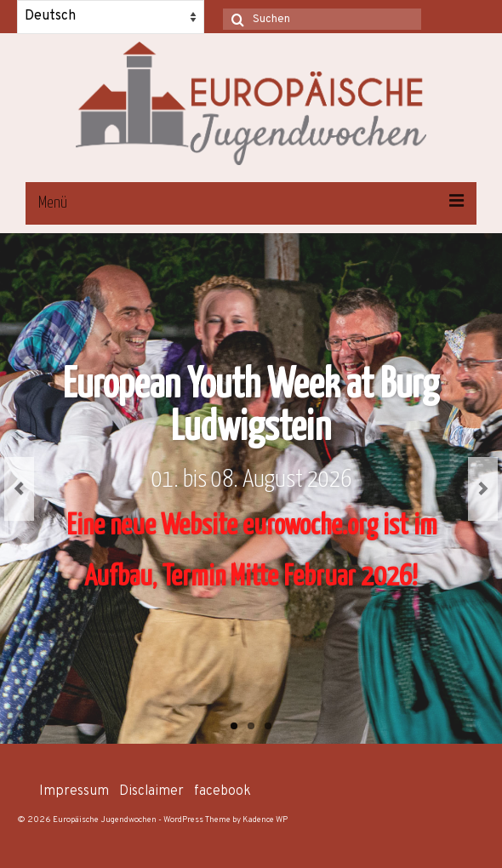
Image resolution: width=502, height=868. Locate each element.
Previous (19, 489)
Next (483, 489)
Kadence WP (265, 820)
